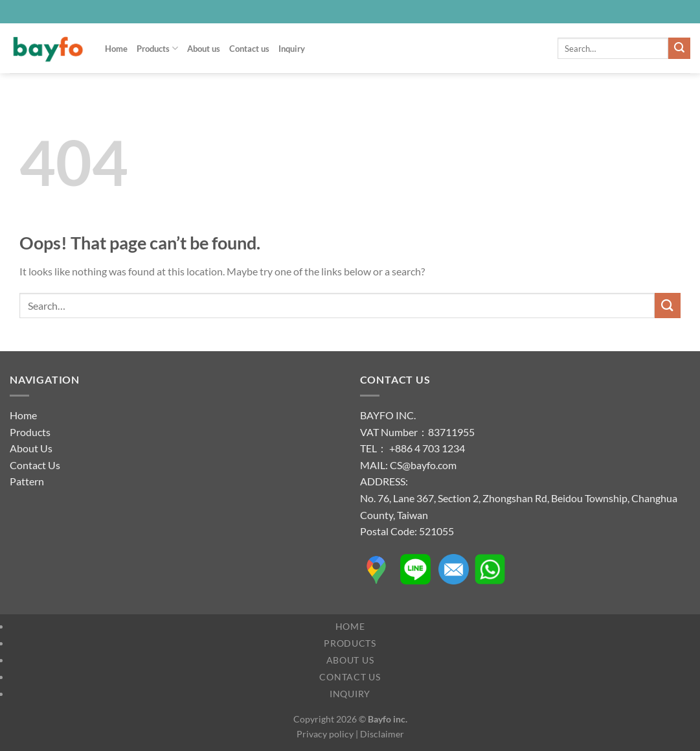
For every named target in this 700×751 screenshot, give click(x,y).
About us (204, 49)
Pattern (27, 481)
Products (157, 48)
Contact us (249, 49)
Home (116, 49)
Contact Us (35, 465)
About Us (31, 448)
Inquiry (292, 49)
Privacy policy (325, 734)
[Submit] (679, 49)
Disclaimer (382, 734)
